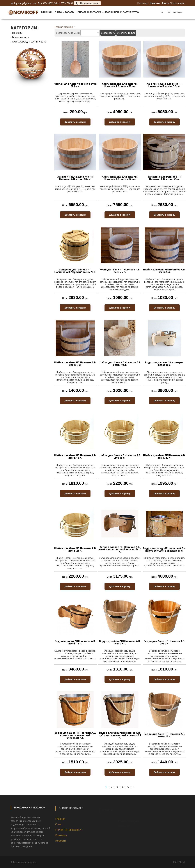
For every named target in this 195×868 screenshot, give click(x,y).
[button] (176, 12)
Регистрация (178, 3)
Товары (70, 12)
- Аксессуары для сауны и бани (29, 42)
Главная (46, 12)
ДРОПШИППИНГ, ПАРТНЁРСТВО (122, 12)
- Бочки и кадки (20, 37)
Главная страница (64, 27)
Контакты (142, 3)
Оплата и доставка (89, 12)
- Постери (17, 33)
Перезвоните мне (87, 3)
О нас (58, 12)
